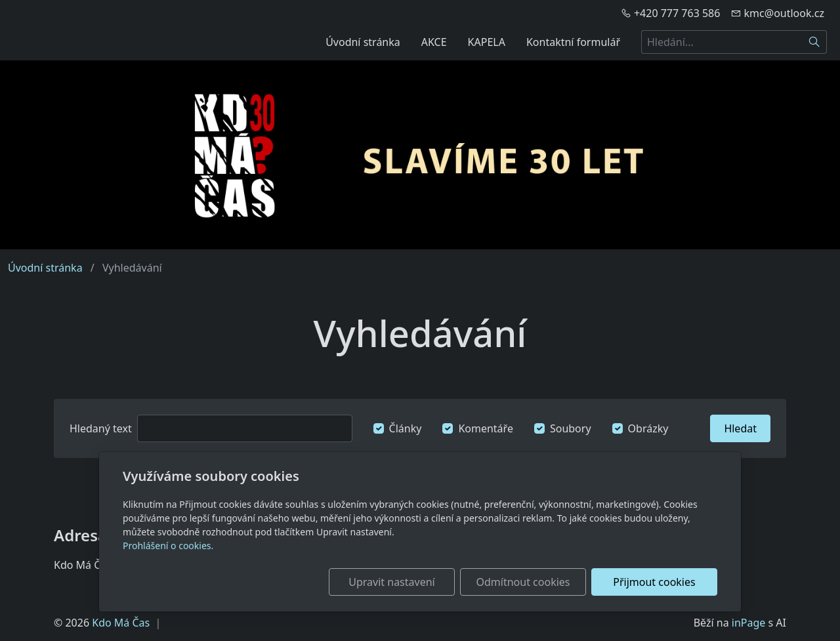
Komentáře (486, 428)
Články (406, 428)
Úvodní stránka (363, 42)
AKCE (434, 42)
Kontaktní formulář (573, 42)
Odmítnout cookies (523, 582)
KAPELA (487, 42)
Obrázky (648, 428)
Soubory (571, 428)
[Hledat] (815, 42)
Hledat (740, 428)
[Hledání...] (722, 42)
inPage (749, 623)
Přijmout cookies (654, 582)
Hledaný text (101, 428)
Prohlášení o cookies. (168, 546)
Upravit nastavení (391, 582)
